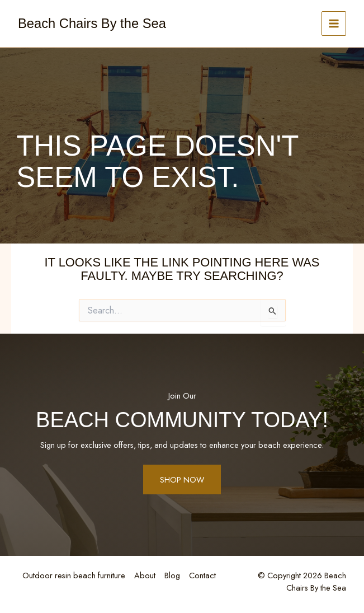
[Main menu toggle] (334, 24)
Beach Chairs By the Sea (92, 24)
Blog (172, 575)
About (145, 575)
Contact (202, 575)
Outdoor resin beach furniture (74, 575)
